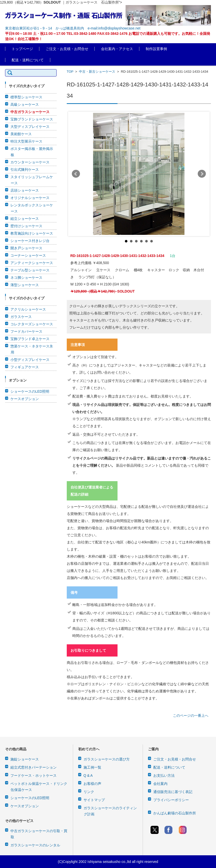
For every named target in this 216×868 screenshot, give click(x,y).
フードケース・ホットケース (34, 775)
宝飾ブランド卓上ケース (30, 339)
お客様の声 (92, 784)
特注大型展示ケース (26, 141)
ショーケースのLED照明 (30, 391)
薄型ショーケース (25, 285)
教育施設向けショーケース (32, 233)
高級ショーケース (25, 104)
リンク (89, 792)
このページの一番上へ (191, 715)
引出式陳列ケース (25, 170)
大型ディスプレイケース (30, 127)
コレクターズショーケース (32, 324)
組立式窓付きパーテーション (34, 767)
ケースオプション (25, 399)
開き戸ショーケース (26, 248)
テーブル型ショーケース (30, 270)
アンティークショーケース (32, 263)
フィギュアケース (25, 367)
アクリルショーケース (28, 309)
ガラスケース (21, 317)
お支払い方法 (164, 775)
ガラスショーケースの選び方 (107, 759)
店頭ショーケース (25, 190)
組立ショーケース (25, 219)
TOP (70, 72)
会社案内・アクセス (117, 49)
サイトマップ (94, 800)
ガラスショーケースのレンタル (35, 845)
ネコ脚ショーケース (26, 278)
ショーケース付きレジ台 (30, 241)
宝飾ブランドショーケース (32, 119)
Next (202, 174)
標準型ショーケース (26, 97)
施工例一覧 (92, 767)
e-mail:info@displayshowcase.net (114, 28)
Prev (76, 174)
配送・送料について (28, 60)
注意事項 (78, 345)
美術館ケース (21, 134)
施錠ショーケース (25, 759)
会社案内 (160, 784)
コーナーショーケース (28, 255)
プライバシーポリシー (171, 800)
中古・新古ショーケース (97, 72)
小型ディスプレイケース (30, 360)
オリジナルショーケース (30, 198)
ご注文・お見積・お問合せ (67, 49)
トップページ (22, 49)
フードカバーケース (26, 331)
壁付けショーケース (26, 226)
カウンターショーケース (30, 162)
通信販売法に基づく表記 (173, 792)
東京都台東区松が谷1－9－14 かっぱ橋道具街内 (45, 28)
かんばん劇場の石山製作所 (175, 813)
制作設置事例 (156, 49)
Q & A (88, 775)
